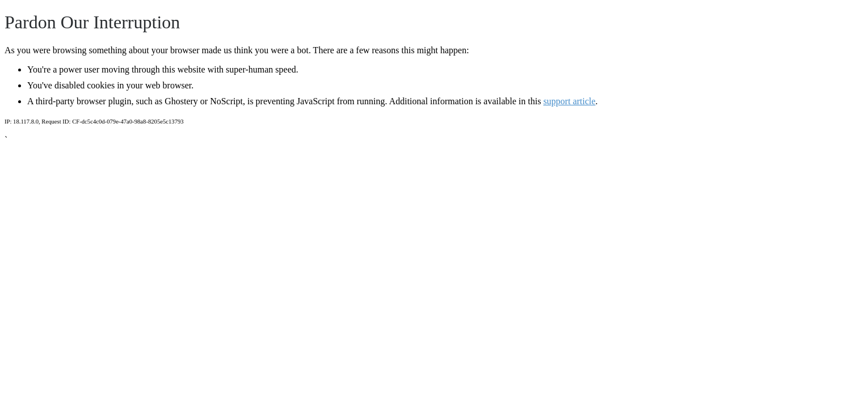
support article (570, 101)
